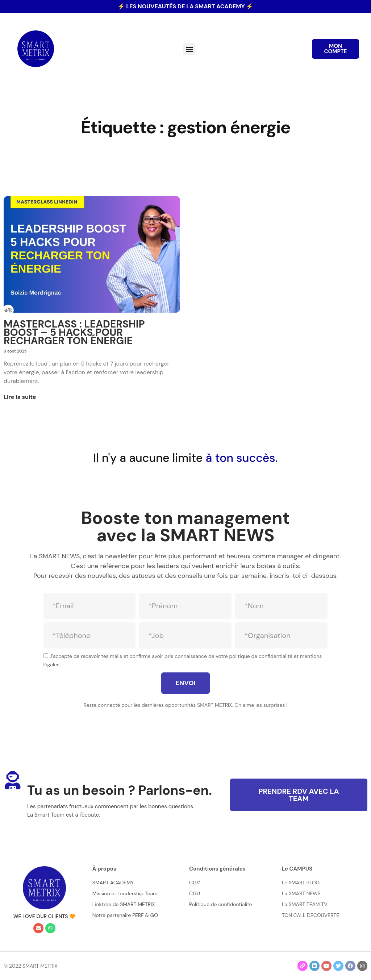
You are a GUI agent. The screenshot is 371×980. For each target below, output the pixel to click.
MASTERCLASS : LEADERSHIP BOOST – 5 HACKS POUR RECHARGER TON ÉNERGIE (74, 332)
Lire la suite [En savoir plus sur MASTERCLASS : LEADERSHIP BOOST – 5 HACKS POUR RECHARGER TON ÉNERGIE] (20, 397)
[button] (189, 49)
